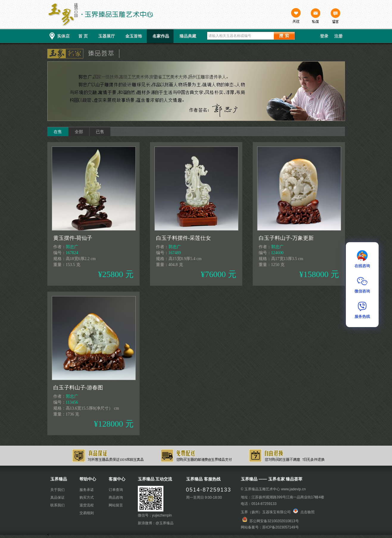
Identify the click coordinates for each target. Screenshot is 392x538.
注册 (338, 36)
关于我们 (57, 490)
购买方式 (87, 497)
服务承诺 (87, 490)
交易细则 (87, 513)
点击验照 (304, 512)
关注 (296, 16)
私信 (316, 16)
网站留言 (116, 505)
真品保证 (57, 497)
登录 (324, 36)
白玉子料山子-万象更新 (286, 238)
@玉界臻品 (165, 523)
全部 (79, 132)
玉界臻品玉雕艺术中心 (262, 489)
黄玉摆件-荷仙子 (73, 238)
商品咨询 (116, 497)
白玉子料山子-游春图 (78, 388)
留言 (335, 16)
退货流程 (87, 505)
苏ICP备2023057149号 (281, 527)
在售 (58, 132)
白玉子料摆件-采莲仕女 (184, 238)
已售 (100, 132)
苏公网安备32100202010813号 (274, 521)
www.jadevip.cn (293, 489)
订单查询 (116, 490)
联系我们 (57, 505)
